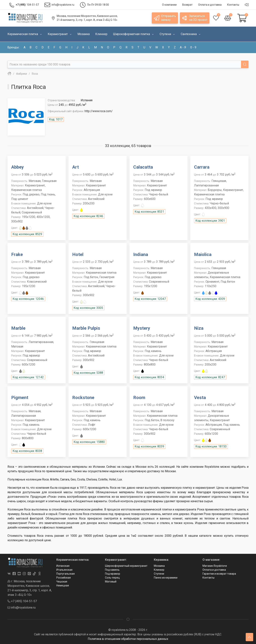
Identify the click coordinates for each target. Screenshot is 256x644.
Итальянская (64, 570)
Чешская (62, 582)
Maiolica (203, 254)
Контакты (208, 578)
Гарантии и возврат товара (219, 574)
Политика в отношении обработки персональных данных (128, 639)
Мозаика (159, 566)
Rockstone (83, 398)
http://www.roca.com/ (99, 111)
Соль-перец (112, 578)
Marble (18, 328)
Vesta (200, 398)
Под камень (112, 570)
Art (76, 167)
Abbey (17, 167)
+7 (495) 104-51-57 (22, 601)
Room (139, 398)
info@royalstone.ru (22, 608)
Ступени (159, 574)
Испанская (63, 566)
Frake (17, 254)
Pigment (20, 398)
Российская (64, 578)
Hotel (78, 254)
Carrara (202, 167)
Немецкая (63, 585)
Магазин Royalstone (215, 566)
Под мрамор (113, 574)
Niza (199, 328)
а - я (183, 47)
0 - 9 (193, 47)
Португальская (65, 574)
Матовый (111, 582)
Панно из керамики (166, 578)
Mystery (142, 328)
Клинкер (159, 570)
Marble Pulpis (86, 328)
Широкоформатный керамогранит (126, 566)
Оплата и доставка (214, 570)
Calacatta (143, 167)
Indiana (141, 254)
